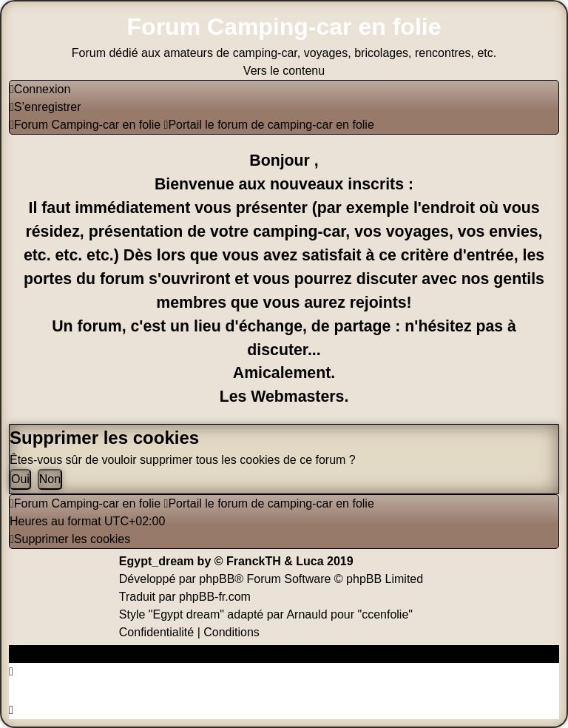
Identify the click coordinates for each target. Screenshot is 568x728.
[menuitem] (40, 89)
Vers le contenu (284, 71)
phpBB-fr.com (215, 597)
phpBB (217, 579)
